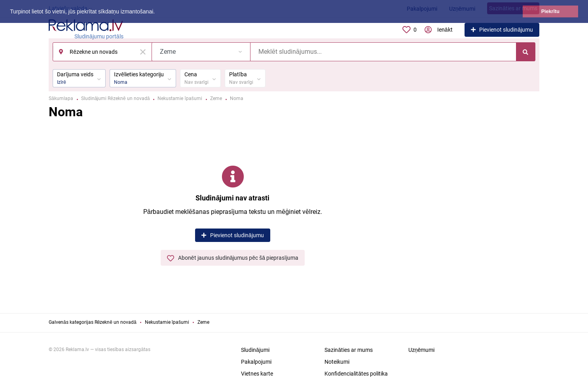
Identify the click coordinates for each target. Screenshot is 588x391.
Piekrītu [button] (550, 11)
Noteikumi (337, 362)
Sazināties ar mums (349, 350)
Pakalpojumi (256, 362)
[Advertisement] (484, 212)
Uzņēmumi (422, 350)
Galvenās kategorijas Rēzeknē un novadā (93, 322)
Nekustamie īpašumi (167, 322)
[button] (157, 12)
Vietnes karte (257, 374)
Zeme (203, 322)
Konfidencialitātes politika (356, 374)
